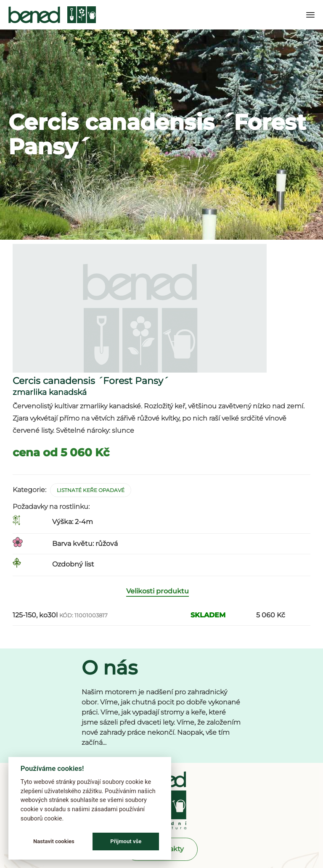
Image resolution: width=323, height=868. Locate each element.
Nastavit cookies (54, 841)
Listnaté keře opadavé (91, 490)
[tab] (162, 592)
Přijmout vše (126, 841)
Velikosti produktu (158, 591)
